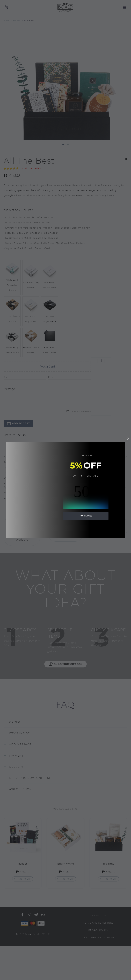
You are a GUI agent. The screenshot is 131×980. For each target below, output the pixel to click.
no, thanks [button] (86, 516)
